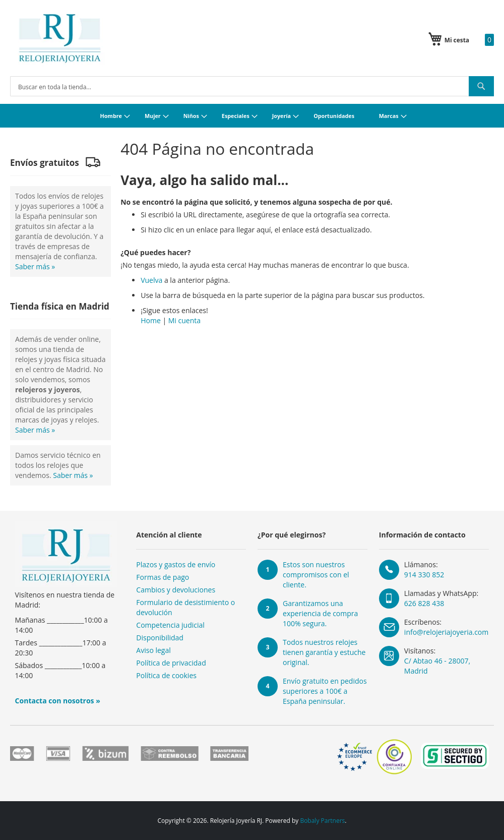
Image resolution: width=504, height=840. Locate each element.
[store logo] (60, 38)
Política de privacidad (171, 663)
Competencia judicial (170, 625)
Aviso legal (153, 650)
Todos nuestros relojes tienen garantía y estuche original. (324, 652)
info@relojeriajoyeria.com (446, 632)
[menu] (252, 116)
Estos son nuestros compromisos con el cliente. (316, 575)
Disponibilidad (160, 638)
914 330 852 (424, 575)
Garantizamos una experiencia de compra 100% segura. (320, 613)
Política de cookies (166, 675)
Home (151, 320)
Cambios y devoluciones (176, 590)
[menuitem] (114, 116)
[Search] (481, 86)
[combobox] (252, 86)
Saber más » (35, 266)
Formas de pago (163, 577)
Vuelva (151, 280)
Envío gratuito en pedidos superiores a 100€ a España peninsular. (325, 691)
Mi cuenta (184, 320)
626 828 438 (424, 603)
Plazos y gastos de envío (176, 564)
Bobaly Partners (322, 821)
